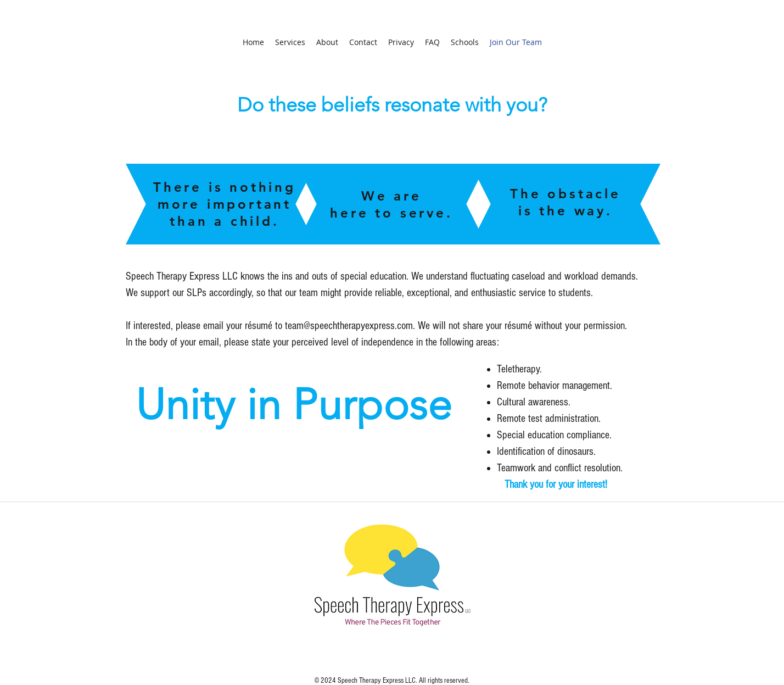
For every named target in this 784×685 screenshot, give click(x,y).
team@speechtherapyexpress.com (349, 326)
